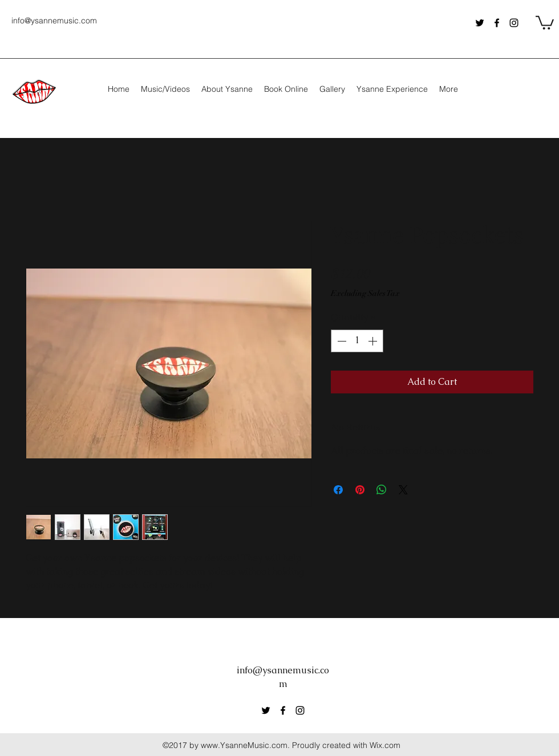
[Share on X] (403, 490)
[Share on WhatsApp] (382, 490)
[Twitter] (480, 23)
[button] (545, 22)
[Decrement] (341, 341)
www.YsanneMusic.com (244, 745)
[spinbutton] (357, 341)
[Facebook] (497, 23)
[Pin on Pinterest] (360, 490)
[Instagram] (514, 23)
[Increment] (374, 341)
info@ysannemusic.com (54, 21)
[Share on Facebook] (338, 490)
